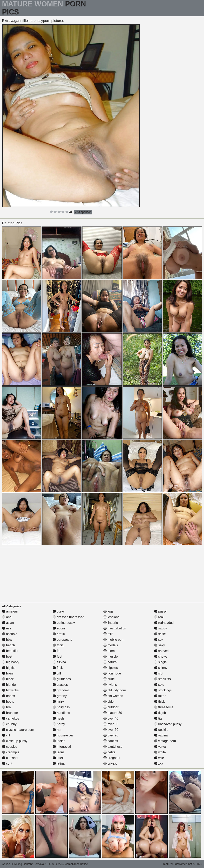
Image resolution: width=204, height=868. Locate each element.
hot (57, 730)
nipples (111, 668)
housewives (63, 735)
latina (59, 763)
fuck (58, 668)
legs (108, 611)
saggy (160, 628)
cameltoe (11, 718)
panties (111, 741)
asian (8, 623)
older (109, 702)
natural (110, 662)
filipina (59, 662)
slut (159, 673)
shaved (161, 651)
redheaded (164, 623)
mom (109, 651)
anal (7, 617)
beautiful (10, 651)
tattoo (160, 696)
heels (59, 718)
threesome (164, 707)
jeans (59, 752)
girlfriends (62, 679)
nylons (110, 685)
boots (8, 702)
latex (58, 758)
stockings (163, 690)
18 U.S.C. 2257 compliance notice (67, 864)
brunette (10, 713)
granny (60, 696)
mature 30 (113, 713)
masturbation (115, 628)
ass (7, 628)
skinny (161, 668)
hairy (58, 702)
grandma (61, 690)
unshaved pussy (168, 724)
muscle (111, 656)
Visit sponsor (83, 212)
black (8, 679)
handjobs (61, 713)
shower (161, 656)
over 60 (111, 730)
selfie (160, 634)
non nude (112, 673)
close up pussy (15, 741)
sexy (159, 645)
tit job (160, 713)
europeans (62, 640)
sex (159, 640)
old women (113, 696)
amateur (10, 611)
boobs (8, 696)
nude (109, 679)
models (111, 645)
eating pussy (64, 623)
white (160, 752)
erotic (59, 634)
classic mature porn (18, 730)
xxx (159, 763)
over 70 (111, 735)
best (7, 656)
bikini (8, 673)
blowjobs (10, 690)
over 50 (111, 724)
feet (57, 656)
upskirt (161, 730)
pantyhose (113, 747)
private (110, 763)
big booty (11, 662)
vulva (160, 747)
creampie (11, 752)
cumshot (10, 758)
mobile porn (114, 640)
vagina (161, 735)
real (159, 617)
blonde (9, 685)
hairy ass (61, 707)
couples (10, 747)
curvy (59, 611)
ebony (59, 628)
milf (108, 634)
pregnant (112, 758)
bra (6, 707)
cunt (7, 763)
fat (57, 651)
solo (159, 685)
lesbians (111, 617)
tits (158, 718)
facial (59, 645)
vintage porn (165, 741)
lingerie (111, 623)
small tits (162, 679)
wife (159, 758)
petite (109, 752)
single (160, 662)
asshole (10, 634)
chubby (9, 724)
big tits (9, 668)
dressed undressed (69, 617)
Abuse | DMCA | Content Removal (23, 864)
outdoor (111, 707)
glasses (60, 685)
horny (59, 724)
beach (8, 645)
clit (6, 735)
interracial (62, 747)
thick (159, 702)
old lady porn (115, 690)
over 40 (111, 718)
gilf (57, 673)
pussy (160, 611)
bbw (7, 640)
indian (59, 741)
